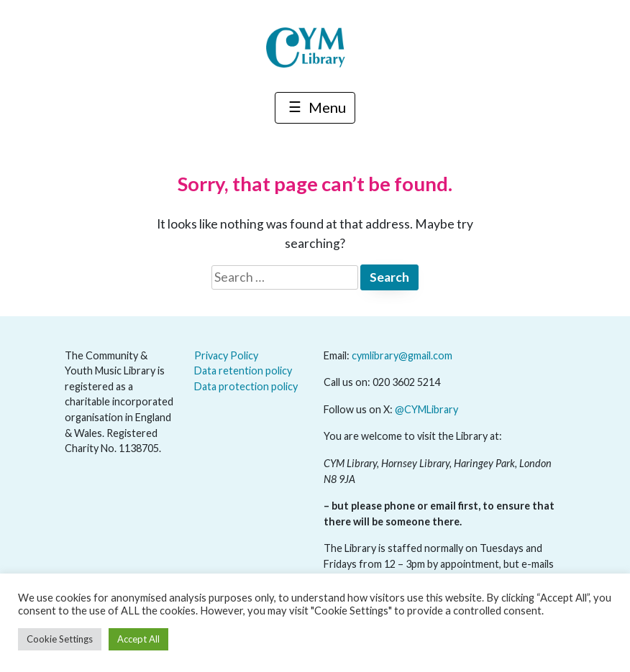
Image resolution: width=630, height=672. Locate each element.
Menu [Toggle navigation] (315, 109)
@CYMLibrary (426, 409)
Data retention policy (243, 370)
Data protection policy (246, 386)
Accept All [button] (138, 639)
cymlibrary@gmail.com (402, 355)
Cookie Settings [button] (60, 639)
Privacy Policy (226, 355)
